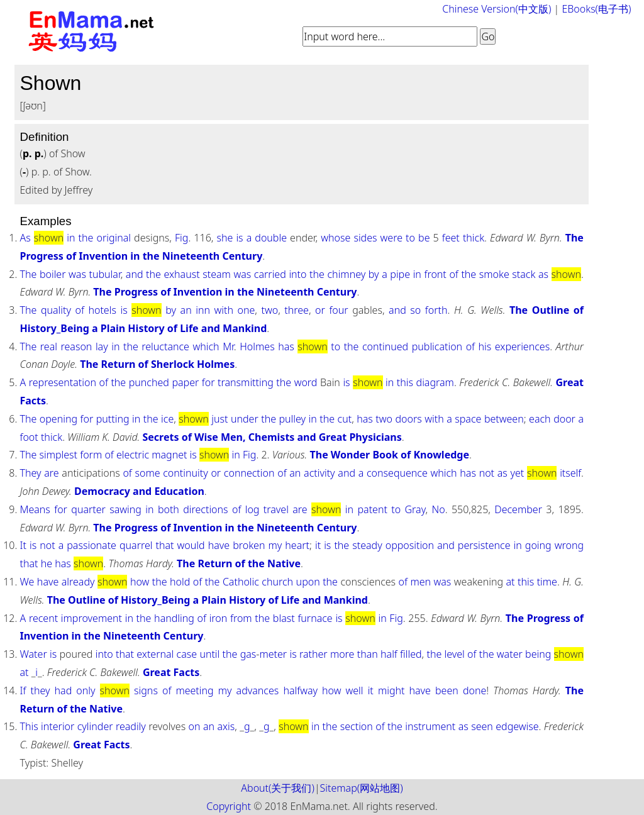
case (187, 654)
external (155, 654)
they (40, 690)
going (538, 545)
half (389, 654)
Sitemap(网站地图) (362, 788)
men (420, 582)
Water (33, 654)
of (453, 274)
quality (56, 310)
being (538, 654)
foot (29, 437)
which (206, 347)
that (165, 545)
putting (113, 419)
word (306, 382)
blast (284, 618)
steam (217, 274)
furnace (315, 618)
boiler (53, 274)
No (439, 509)
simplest (59, 455)
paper (185, 382)
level (455, 654)
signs (146, 690)
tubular (105, 274)
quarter (88, 509)
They (30, 473)
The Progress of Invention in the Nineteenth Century (225, 292)
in (71, 238)
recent (43, 618)
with (224, 310)
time (547, 582)
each (540, 419)
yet (518, 473)
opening (58, 419)
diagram (435, 382)
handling (174, 618)
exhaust (182, 274)
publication (437, 347)
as (543, 274)
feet (451, 238)
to (410, 238)
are (51, 473)
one (247, 310)
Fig (181, 238)
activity (319, 473)
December (518, 509)
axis (226, 726)
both (169, 509)
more (342, 654)
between (504, 419)
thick (474, 238)
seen (482, 726)
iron (219, 618)
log (253, 509)
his (485, 347)
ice (167, 419)
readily (131, 726)
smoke (494, 274)
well (355, 690)
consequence (397, 473)
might (391, 690)
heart (297, 545)
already (78, 582)
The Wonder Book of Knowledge (390, 455)
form (91, 455)
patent (372, 509)
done (475, 690)
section (357, 726)
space (468, 419)
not (487, 473)
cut (345, 419)
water (510, 654)
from (241, 618)
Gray (415, 509)
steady (367, 545)
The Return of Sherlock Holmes (157, 364)
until (209, 654)
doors (408, 419)
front (435, 274)
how (140, 582)
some (147, 473)
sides (365, 238)
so (415, 310)
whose (336, 238)
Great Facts (171, 672)
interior (58, 726)
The (28, 274)
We (27, 582)
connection (249, 473)
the (86, 238)
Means (35, 509)
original (114, 238)
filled (411, 654)
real (49, 347)
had (64, 690)
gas (248, 654)
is (239, 238)
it (318, 545)
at (511, 582)
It (23, 545)
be (424, 238)
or (320, 310)
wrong (569, 545)
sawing (125, 509)
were (391, 238)
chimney (347, 274)
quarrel (136, 545)
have (219, 545)
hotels (102, 310)
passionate (92, 545)
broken (249, 545)
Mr (228, 347)
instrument (430, 726)
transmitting (246, 382)
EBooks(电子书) (596, 9)
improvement (92, 618)
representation (63, 382)
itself (570, 473)
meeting (194, 690)
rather (314, 654)
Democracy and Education (139, 491)
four (338, 310)
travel (276, 509)
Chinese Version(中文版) (497, 9)
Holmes (257, 347)
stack (524, 274)
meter (273, 654)
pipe (400, 274)
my (275, 545)
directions (205, 509)
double (271, 238)
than (368, 654)
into (297, 274)
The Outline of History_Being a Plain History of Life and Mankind (208, 600)
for (208, 382)
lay (102, 347)
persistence (484, 545)
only (86, 690)
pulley (293, 419)
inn (203, 310)
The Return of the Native (239, 563)
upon (308, 582)
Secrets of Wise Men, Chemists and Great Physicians (272, 437)
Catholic (241, 582)
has (286, 347)
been (447, 690)
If (23, 690)
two (270, 310)
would (191, 545)
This (29, 726)
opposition (410, 545)
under (245, 419)
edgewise (517, 726)
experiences (522, 347)
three (297, 310)
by (374, 274)
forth (436, 310)
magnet (169, 455)
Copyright (229, 806)
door (564, 419)
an (186, 310)
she (225, 238)
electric (133, 455)
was (77, 274)
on (195, 726)
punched (149, 382)
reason (77, 347)
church (277, 582)
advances (258, 690)
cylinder (95, 726)
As (25, 238)
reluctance (165, 347)
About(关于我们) (278, 788)
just (219, 419)
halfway (300, 690)
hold (180, 582)
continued (385, 347)
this (405, 382)
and (135, 274)
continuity (185, 473)
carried (270, 274)
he (47, 563)
